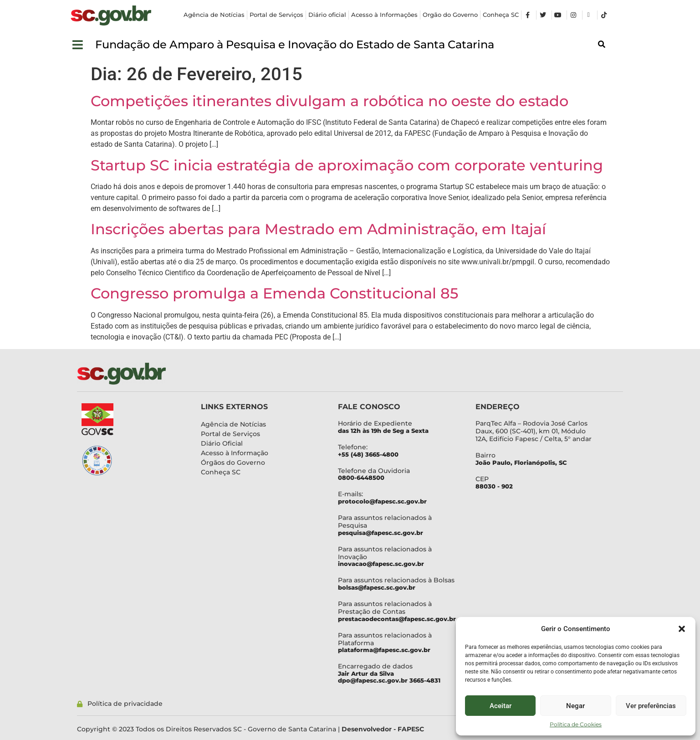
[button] (682, 629)
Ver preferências (651, 706)
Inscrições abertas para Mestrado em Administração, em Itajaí (318, 229)
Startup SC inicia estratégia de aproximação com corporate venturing (347, 165)
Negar (575, 706)
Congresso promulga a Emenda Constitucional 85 (274, 293)
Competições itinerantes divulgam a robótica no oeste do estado (330, 101)
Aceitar (501, 706)
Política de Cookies (576, 724)
